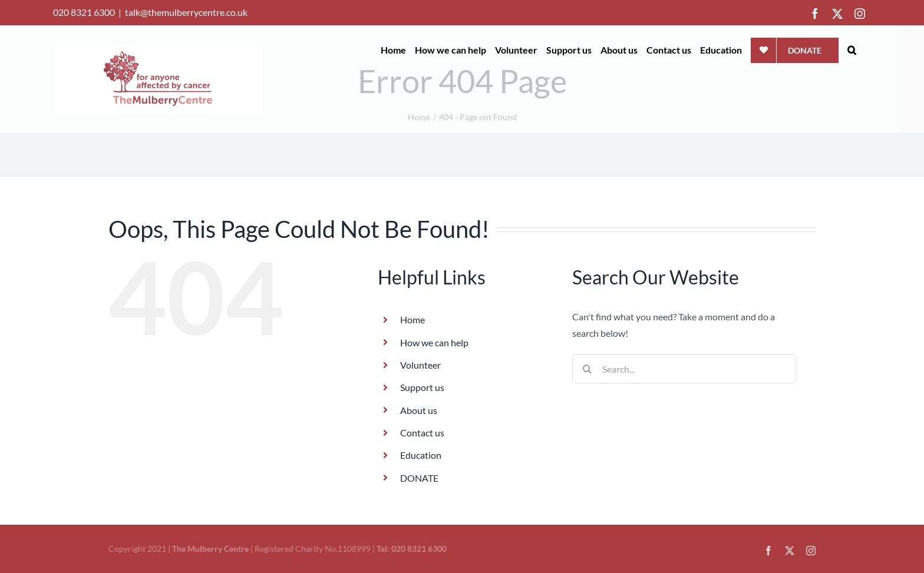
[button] (852, 50)
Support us (422, 387)
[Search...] (684, 369)
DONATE (419, 478)
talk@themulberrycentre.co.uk (186, 12)
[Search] (587, 369)
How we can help (434, 342)
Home (412, 319)
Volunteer (420, 365)
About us (419, 410)
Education (421, 455)
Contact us (422, 433)
